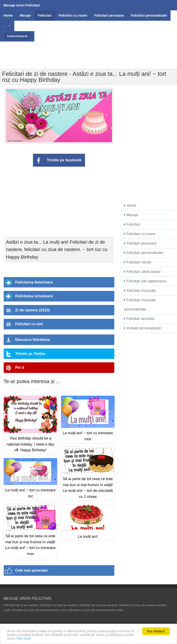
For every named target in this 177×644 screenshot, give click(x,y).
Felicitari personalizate (144, 253)
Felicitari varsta (138, 262)
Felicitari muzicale (140, 291)
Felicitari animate (139, 319)
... (5, 26)
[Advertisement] (88, 52)
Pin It (20, 368)
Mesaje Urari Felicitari (22, 5)
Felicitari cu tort (29, 324)
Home (130, 205)
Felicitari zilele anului (142, 272)
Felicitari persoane (140, 243)
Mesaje (131, 215)
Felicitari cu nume (140, 234)
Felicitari (132, 224)
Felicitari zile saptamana (145, 281)
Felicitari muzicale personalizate (140, 305)
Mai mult (36, 638)
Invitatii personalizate (142, 328)
